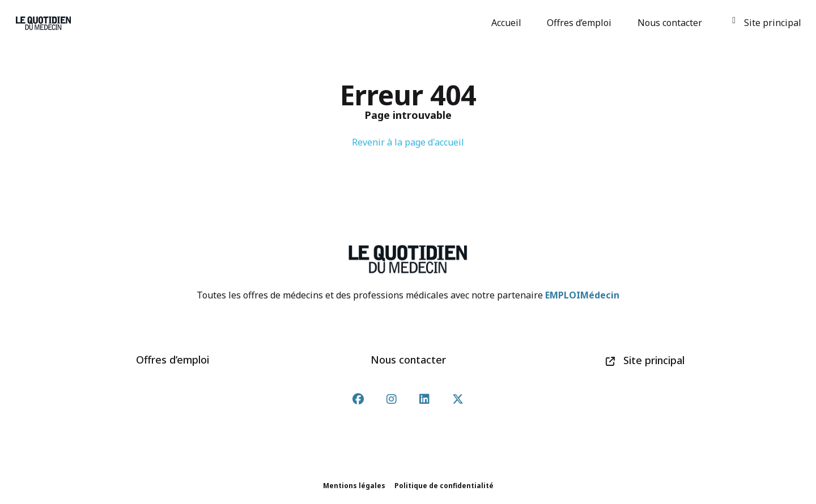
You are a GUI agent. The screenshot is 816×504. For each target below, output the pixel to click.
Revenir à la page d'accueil (408, 142)
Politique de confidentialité (444, 486)
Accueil (508, 23)
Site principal (766, 23)
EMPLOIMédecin (582, 295)
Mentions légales (354, 486)
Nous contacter (671, 23)
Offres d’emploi (581, 23)
